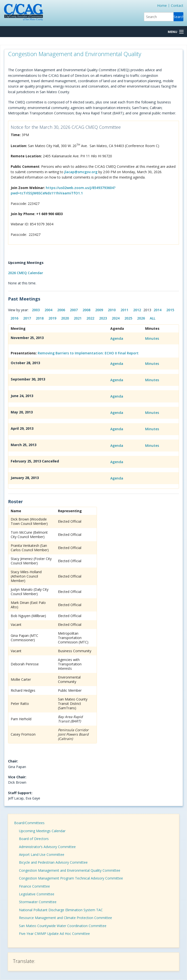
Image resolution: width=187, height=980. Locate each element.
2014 (158, 310)
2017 (27, 318)
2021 (78, 318)
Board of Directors (34, 839)
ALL (153, 318)
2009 (99, 310)
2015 (170, 310)
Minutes (152, 338)
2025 (128, 318)
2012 (137, 310)
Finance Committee (34, 886)
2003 (36, 310)
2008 (86, 310)
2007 (74, 310)
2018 (40, 318)
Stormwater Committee (38, 902)
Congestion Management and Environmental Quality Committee (70, 870)
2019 (52, 318)
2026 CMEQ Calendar (26, 273)
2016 (14, 318)
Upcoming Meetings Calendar (42, 831)
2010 (112, 310)
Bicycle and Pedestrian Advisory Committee (53, 862)
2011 (124, 310)
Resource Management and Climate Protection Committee (65, 918)
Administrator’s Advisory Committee (47, 847)
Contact (177, 5)
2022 (90, 318)
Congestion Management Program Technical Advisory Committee (71, 878)
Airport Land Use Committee (42, 855)
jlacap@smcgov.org (81, 172)
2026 (141, 318)
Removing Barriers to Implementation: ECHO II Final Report (88, 353)
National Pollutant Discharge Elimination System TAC (61, 910)
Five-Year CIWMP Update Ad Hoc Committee (54, 934)
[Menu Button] (176, 32)
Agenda (117, 338)
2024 (116, 318)
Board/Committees (29, 823)
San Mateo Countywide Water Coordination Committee (63, 926)
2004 (48, 310)
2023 (103, 318)
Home (162, 5)
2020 (65, 318)
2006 (61, 310)
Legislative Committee (37, 894)
